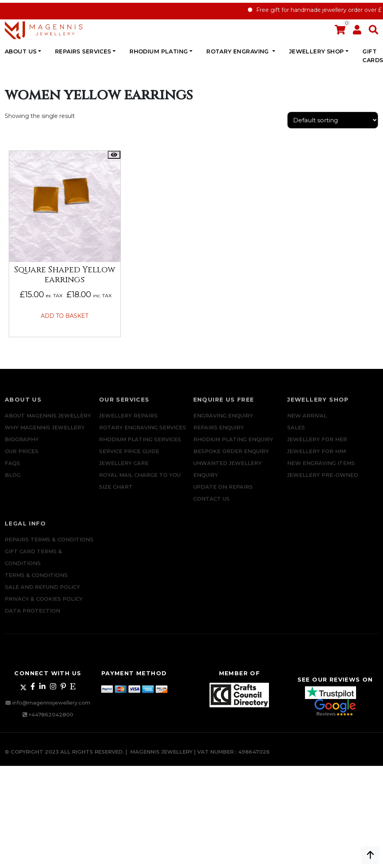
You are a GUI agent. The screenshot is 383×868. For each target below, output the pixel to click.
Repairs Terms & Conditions (49, 545)
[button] (373, 31)
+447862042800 (51, 714)
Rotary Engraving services (143, 433)
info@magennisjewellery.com (51, 703)
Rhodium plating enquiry (233, 444)
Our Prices (22, 456)
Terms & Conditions (36, 580)
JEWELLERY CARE (124, 468)
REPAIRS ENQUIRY (219, 433)
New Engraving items (321, 468)
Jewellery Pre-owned (323, 480)
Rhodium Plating (159, 51)
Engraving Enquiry (223, 421)
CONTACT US (212, 504)
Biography (22, 444)
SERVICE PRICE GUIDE (129, 456)
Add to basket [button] (65, 316)
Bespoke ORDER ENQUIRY (231, 456)
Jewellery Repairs (128, 421)
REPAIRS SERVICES (83, 51)
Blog (13, 480)
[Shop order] (333, 120)
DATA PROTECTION (32, 616)
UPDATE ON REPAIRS (223, 492)
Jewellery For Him (316, 456)
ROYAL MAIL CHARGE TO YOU (140, 480)
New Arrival (307, 421)
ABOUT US (21, 51)
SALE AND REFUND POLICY (42, 592)
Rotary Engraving (238, 51)
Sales (296, 433)
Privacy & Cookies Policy (44, 604)
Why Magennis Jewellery (45, 433)
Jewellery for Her (317, 444)
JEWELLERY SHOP (317, 51)
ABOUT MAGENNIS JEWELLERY (48, 421)
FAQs (12, 468)
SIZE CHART (116, 492)
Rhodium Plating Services (140, 444)
